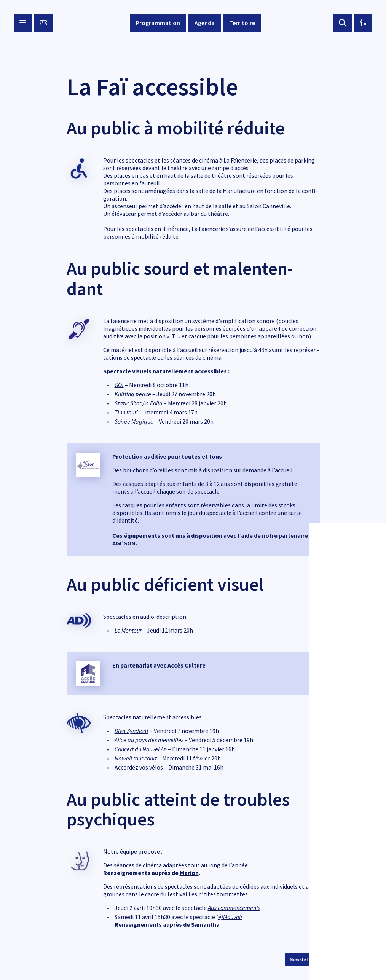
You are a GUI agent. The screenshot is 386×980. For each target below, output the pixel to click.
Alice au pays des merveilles (149, 740)
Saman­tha (205, 924)
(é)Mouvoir (229, 917)
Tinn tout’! (127, 412)
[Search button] (343, 23)
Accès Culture (187, 665)
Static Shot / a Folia (139, 403)
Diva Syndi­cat (132, 731)
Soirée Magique (134, 421)
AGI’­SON (124, 543)
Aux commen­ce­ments (234, 908)
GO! (119, 385)
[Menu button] (23, 23)
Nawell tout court (136, 758)
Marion (189, 873)
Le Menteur (128, 630)
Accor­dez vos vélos (139, 767)
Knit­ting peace (133, 394)
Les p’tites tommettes (218, 894)
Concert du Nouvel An (141, 749)
